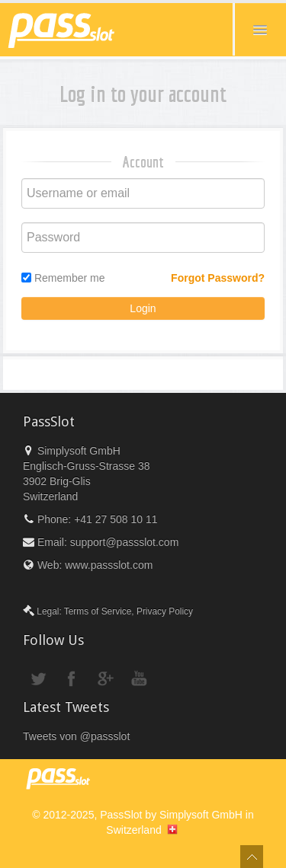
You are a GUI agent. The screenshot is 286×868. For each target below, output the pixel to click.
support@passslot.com (125, 542)
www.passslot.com (109, 565)
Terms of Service (98, 611)
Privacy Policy (165, 611)
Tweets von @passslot (76, 736)
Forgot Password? (218, 278)
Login (143, 308)
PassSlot (121, 815)
